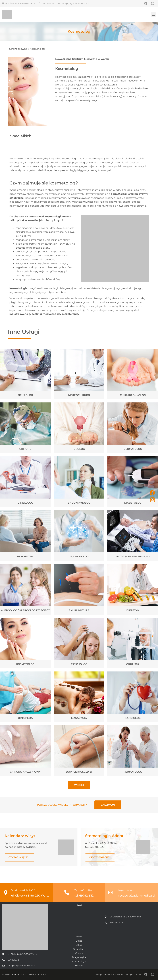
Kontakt (79, 966)
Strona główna (18, 49)
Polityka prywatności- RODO (109, 974)
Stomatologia (79, 961)
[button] (153, 15)
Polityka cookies (133, 974)
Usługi (79, 945)
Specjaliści (79, 949)
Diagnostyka (79, 957)
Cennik (79, 953)
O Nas (79, 941)
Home (79, 937)
